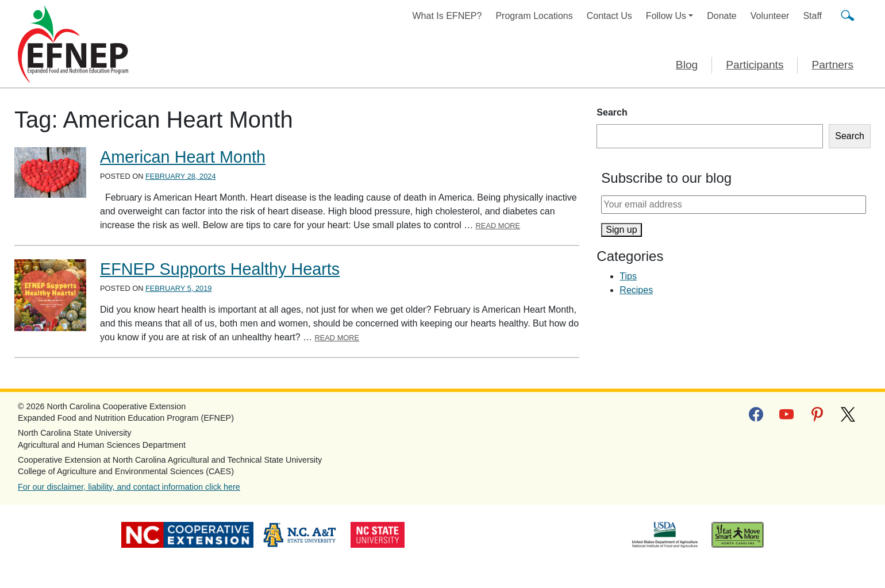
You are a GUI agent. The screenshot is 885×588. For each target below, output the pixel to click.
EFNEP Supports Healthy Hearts (220, 269)
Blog (687, 65)
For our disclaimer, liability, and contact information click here (129, 487)
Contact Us (609, 16)
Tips (628, 276)
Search (612, 112)
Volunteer (770, 16)
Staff (812, 16)
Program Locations (534, 16)
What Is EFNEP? (447, 16)
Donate (722, 16)
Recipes (636, 290)
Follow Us (666, 16)
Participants (755, 65)
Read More (498, 226)
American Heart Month (183, 157)
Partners (832, 65)
